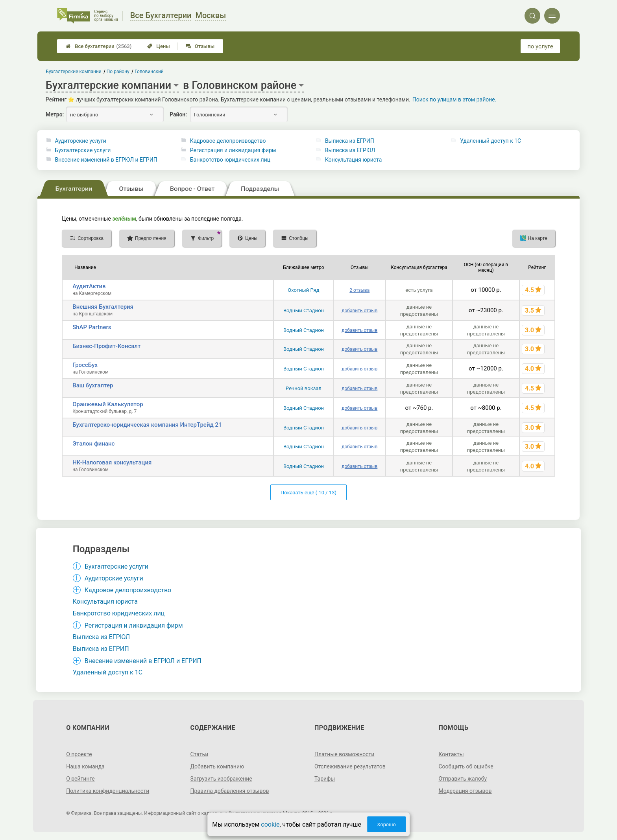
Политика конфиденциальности (108, 791)
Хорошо (386, 824)
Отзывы (200, 46)
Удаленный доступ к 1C (490, 141)
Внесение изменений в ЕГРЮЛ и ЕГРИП (106, 160)
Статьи (200, 754)
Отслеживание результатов (350, 766)
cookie (270, 824)
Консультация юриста (353, 160)
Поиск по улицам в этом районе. (454, 99)
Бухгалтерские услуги (83, 150)
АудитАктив (89, 286)
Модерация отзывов (465, 791)
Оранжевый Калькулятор (108, 404)
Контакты (451, 754)
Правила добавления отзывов (230, 791)
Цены (159, 46)
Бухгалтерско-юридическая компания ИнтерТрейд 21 (147, 425)
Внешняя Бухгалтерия (103, 307)
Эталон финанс (93, 444)
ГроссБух (85, 365)
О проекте (79, 754)
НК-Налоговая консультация (112, 462)
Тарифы (325, 779)
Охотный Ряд (303, 290)
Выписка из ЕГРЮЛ (350, 150)
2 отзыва (359, 290)
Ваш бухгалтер (93, 385)
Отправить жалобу (463, 779)
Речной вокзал (304, 388)
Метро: (55, 114)
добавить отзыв (359, 311)
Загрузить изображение (221, 779)
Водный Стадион (304, 310)
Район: (178, 114)
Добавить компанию (217, 766)
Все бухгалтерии (99, 46)
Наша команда (85, 766)
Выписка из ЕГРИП (350, 141)
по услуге (540, 46)
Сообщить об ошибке (466, 766)
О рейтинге (80, 779)
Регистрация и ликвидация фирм (233, 150)
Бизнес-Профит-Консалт (106, 346)
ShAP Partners (92, 327)
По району (118, 72)
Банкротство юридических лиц (230, 160)
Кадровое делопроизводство (228, 141)
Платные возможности (344, 754)
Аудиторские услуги (81, 141)
